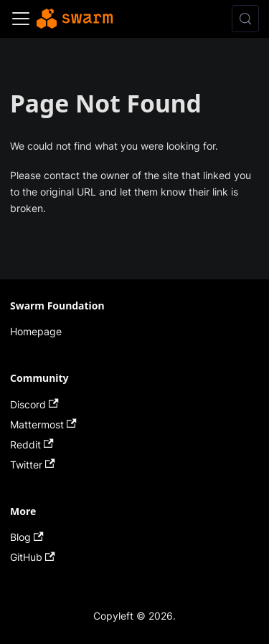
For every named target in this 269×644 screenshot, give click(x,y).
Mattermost (43, 424)
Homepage (36, 331)
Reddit (32, 444)
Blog (27, 537)
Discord (34, 404)
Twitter (33, 465)
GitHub (33, 557)
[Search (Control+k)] (245, 19)
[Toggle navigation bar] (21, 19)
